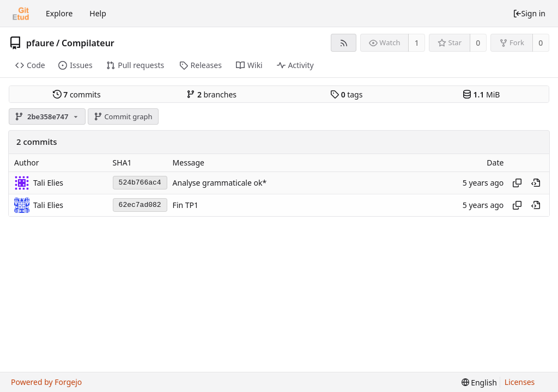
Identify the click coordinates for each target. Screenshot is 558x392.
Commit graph (123, 117)
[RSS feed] (344, 43)
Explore (59, 13)
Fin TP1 (186, 205)
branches (211, 94)
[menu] (479, 382)
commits (77, 94)
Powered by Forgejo (46, 382)
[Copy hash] (517, 183)
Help (98, 13)
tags (346, 94)
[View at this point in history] (536, 183)
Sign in (529, 13)
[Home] (21, 14)
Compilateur (88, 43)
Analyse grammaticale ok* (220, 183)
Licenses (520, 382)
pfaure (40, 43)
